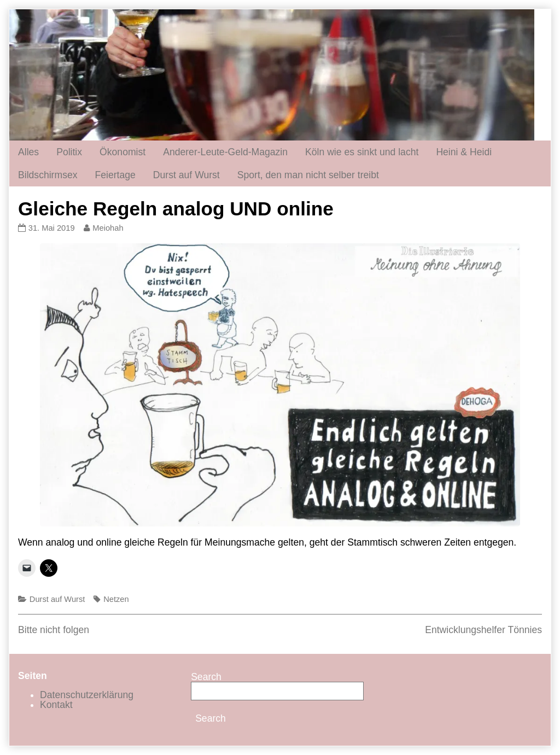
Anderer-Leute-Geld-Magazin (225, 152)
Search (206, 677)
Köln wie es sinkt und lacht (362, 152)
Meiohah (107, 228)
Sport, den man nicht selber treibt (308, 175)
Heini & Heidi (464, 152)
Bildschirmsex (48, 175)
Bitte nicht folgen (54, 630)
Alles (28, 152)
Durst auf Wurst (186, 175)
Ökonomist (122, 152)
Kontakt (56, 705)
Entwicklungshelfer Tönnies (483, 630)
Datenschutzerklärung (87, 695)
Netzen (116, 599)
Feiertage (115, 175)
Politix (69, 152)
